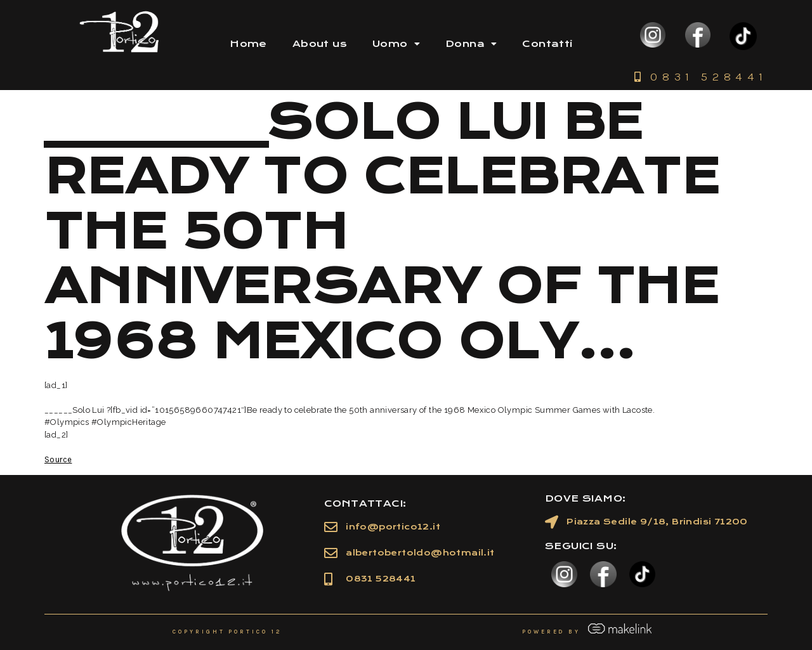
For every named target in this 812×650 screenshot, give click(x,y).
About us (320, 44)
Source (58, 459)
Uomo (396, 44)
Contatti (547, 44)
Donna (471, 44)
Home (248, 44)
